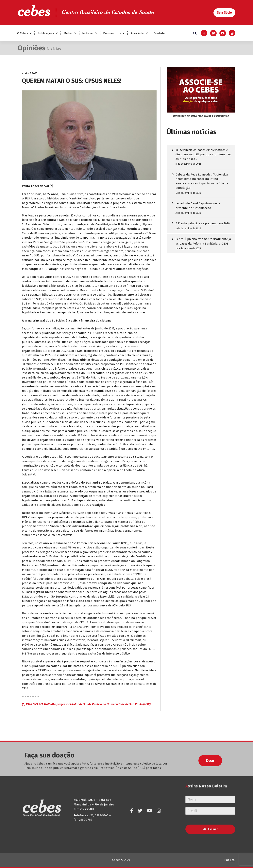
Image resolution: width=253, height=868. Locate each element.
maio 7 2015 (30, 74)
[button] (224, 13)
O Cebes (23, 33)
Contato (159, 33)
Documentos (112, 33)
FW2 (233, 860)
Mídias (68, 33)
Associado (137, 33)
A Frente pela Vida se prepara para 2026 (203, 224)
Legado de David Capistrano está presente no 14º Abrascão (198, 206)
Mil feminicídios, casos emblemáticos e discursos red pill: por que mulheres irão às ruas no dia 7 (203, 155)
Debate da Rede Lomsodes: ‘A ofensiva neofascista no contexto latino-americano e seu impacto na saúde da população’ (202, 181)
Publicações (46, 33)
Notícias (88, 33)
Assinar (213, 803)
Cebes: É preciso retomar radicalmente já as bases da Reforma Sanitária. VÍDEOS (203, 241)
